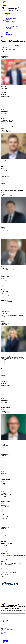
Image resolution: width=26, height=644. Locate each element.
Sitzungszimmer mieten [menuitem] (10, 23)
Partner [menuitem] (5, 2)
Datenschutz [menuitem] (6, 619)
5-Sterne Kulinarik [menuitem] (9, 24)
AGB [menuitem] (4, 618)
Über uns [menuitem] (5, 30)
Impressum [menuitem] (5, 620)
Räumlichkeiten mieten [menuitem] (10, 22)
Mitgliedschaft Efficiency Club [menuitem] (12, 26)
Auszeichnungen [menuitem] (9, 34)
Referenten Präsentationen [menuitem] (11, 18)
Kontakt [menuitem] (5, 5)
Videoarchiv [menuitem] (6, 4)
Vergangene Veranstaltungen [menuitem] (11, 16)
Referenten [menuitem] (8, 17)
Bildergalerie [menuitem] (8, 19)
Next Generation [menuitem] (9, 27)
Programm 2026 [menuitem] (9, 15)
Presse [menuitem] (4, 3)
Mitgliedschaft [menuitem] (6, 25)
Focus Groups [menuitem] (8, 29)
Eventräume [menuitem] (6, 20)
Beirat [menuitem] (7, 32)
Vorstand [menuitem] (7, 31)
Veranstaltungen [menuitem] (6, 14)
